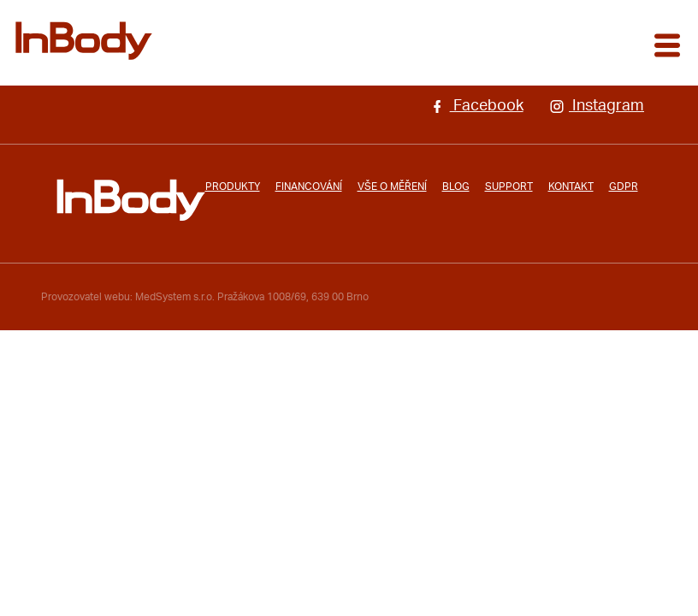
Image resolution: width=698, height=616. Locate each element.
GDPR (624, 187)
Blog (456, 187)
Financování (309, 187)
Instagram (597, 106)
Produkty (233, 187)
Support (509, 187)
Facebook (476, 106)
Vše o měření (392, 187)
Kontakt (571, 187)
